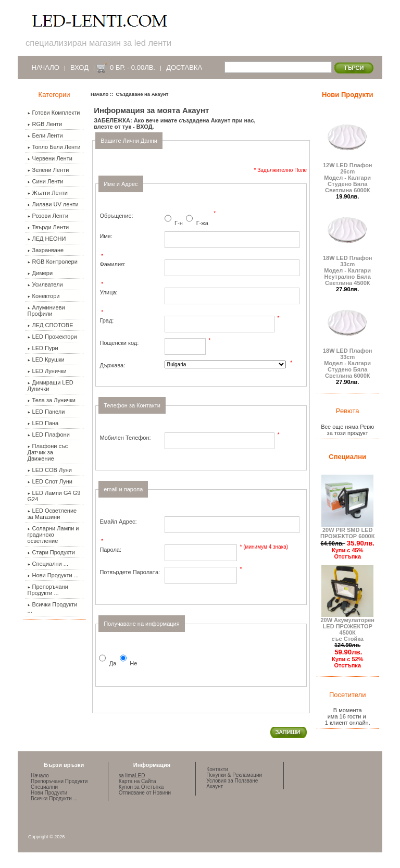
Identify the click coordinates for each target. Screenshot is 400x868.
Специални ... (48, 564)
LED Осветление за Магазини (52, 514)
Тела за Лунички (52, 400)
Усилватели (45, 284)
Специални (347, 457)
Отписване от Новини (145, 793)
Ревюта (348, 411)
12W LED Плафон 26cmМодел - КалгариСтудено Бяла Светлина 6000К (347, 175)
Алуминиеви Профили (46, 311)
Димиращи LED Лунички (51, 386)
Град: (107, 320)
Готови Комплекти (54, 113)
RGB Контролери (53, 262)
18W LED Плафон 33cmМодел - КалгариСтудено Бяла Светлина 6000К (347, 361)
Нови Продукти (347, 95)
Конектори (44, 296)
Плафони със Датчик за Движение (48, 452)
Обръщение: (116, 216)
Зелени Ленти (48, 170)
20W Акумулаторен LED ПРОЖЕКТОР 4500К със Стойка (347, 627)
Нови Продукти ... (53, 575)
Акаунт (215, 786)
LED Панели (46, 412)
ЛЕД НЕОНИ (47, 239)
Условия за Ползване (232, 781)
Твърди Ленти (48, 227)
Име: (106, 236)
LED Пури (43, 348)
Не (133, 663)
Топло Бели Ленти (54, 147)
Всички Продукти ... (53, 607)
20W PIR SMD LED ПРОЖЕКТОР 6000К (347, 530)
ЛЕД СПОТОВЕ (51, 325)
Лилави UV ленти (53, 204)
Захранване (46, 250)
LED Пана (43, 423)
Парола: (110, 550)
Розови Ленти (48, 216)
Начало (46, 67)
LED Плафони (49, 435)
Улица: (108, 292)
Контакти (217, 769)
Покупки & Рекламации (234, 775)
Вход (79, 67)
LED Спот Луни (50, 481)
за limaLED (132, 776)
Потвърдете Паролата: (130, 572)
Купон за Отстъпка (141, 787)
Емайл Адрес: (118, 522)
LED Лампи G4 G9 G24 (54, 496)
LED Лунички (47, 371)
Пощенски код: (119, 343)
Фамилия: (113, 264)
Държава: (112, 365)
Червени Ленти (50, 158)
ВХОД (145, 127)
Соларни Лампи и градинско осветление (53, 535)
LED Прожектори (52, 337)
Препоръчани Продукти (59, 781)
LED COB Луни (50, 470)
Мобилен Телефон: (125, 438)
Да (113, 663)
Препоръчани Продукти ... (48, 590)
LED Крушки (46, 359)
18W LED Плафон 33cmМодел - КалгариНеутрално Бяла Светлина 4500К (347, 268)
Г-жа (202, 224)
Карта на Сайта (137, 781)
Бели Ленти (45, 135)
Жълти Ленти (48, 193)
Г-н (179, 224)
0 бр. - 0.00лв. (133, 67)
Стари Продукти (51, 552)
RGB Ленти (45, 124)
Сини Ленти (46, 181)
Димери (40, 273)
